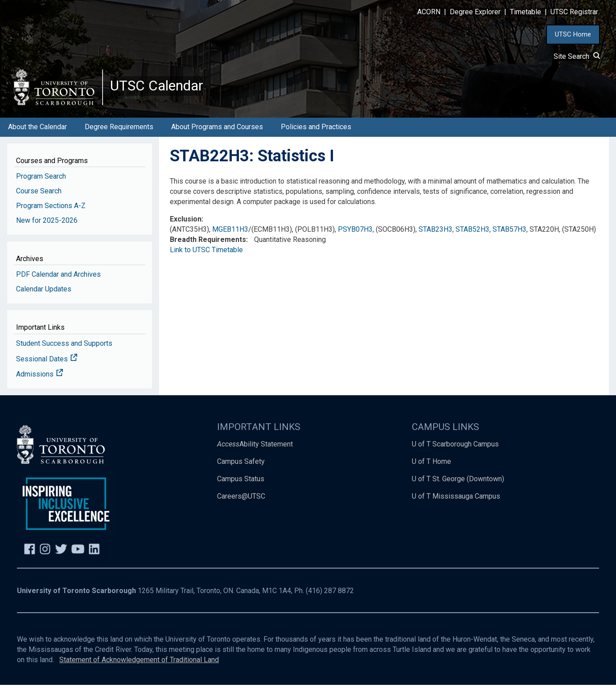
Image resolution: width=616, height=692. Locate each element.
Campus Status (241, 486)
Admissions (40, 382)
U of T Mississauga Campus (456, 503)
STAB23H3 (435, 236)
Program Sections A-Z (51, 213)
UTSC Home (573, 34)
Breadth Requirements (208, 247)
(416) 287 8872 (330, 598)
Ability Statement (255, 451)
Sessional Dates (47, 366)
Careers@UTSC (241, 503)
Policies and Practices (316, 134)
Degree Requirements (119, 134)
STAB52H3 (472, 236)
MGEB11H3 (230, 236)
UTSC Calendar (164, 89)
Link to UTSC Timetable (206, 257)
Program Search (41, 183)
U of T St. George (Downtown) (458, 486)
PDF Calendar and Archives (58, 281)
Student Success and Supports (64, 350)
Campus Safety (241, 469)
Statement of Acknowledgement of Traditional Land (139, 667)
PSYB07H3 (355, 236)
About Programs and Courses (217, 134)
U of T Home (431, 469)
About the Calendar (37, 134)
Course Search (39, 198)
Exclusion (186, 226)
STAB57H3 (509, 236)
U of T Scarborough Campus (455, 451)
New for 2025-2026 (47, 227)
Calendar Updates (44, 296)
